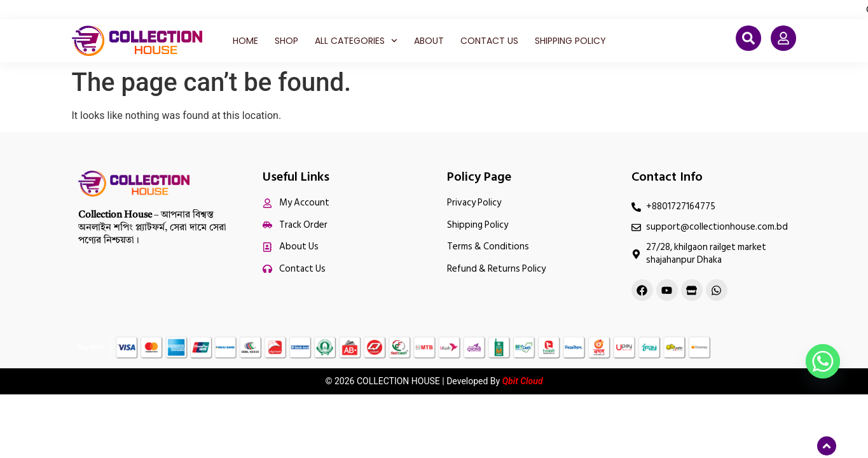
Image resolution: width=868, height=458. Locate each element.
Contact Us (489, 41)
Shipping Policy (570, 41)
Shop (286, 41)
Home (245, 41)
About (429, 41)
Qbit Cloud (523, 381)
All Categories (356, 41)
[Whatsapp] (823, 361)
